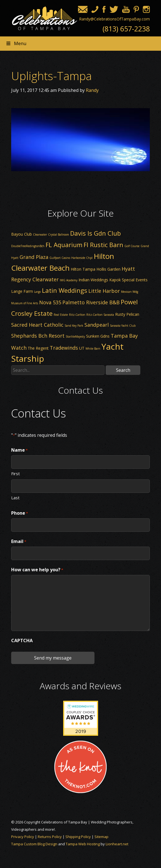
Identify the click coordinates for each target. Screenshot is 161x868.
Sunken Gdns (98, 336)
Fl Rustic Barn (103, 245)
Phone (20, 513)
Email (19, 542)
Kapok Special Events (128, 280)
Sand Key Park (74, 326)
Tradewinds (64, 348)
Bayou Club (22, 234)
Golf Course (132, 246)
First (16, 473)
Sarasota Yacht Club (123, 326)
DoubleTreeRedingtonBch (28, 246)
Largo (37, 292)
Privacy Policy (23, 837)
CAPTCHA (22, 640)
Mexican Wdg (130, 292)
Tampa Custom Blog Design (34, 844)
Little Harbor (104, 291)
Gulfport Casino (60, 258)
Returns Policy (50, 837)
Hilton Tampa (83, 269)
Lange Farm (22, 291)
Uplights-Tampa (51, 76)
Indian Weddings (93, 280)
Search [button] (123, 370)
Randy (92, 90)
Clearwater (40, 235)
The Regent (38, 348)
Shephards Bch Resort (38, 336)
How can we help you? (37, 570)
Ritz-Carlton (77, 315)
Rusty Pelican (127, 314)
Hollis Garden (108, 269)
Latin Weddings (65, 290)
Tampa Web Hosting (83, 844)
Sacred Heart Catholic (37, 325)
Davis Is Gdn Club (95, 233)
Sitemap (101, 837)
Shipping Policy (78, 837)
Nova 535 (50, 302)
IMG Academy (69, 280)
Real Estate (61, 315)
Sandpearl (97, 325)
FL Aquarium (64, 245)
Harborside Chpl (82, 258)
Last (15, 497)
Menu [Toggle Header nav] (16, 43)
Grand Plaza (34, 257)
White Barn (93, 349)
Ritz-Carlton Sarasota (100, 315)
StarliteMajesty (75, 336)
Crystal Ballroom (59, 235)
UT (82, 348)
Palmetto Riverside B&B (91, 302)
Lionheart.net (117, 844)
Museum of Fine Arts (25, 303)
